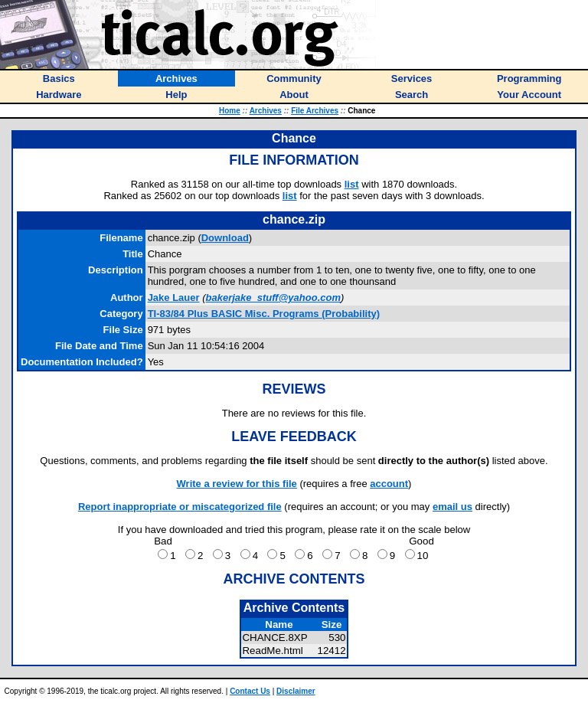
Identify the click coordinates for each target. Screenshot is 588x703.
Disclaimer (296, 691)
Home (230, 111)
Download (225, 238)
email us (452, 507)
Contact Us (250, 691)
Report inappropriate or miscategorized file (180, 507)
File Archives (315, 111)
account (389, 484)
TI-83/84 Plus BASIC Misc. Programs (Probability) (264, 314)
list (352, 184)
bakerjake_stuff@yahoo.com (273, 298)
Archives (266, 111)
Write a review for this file (237, 484)
